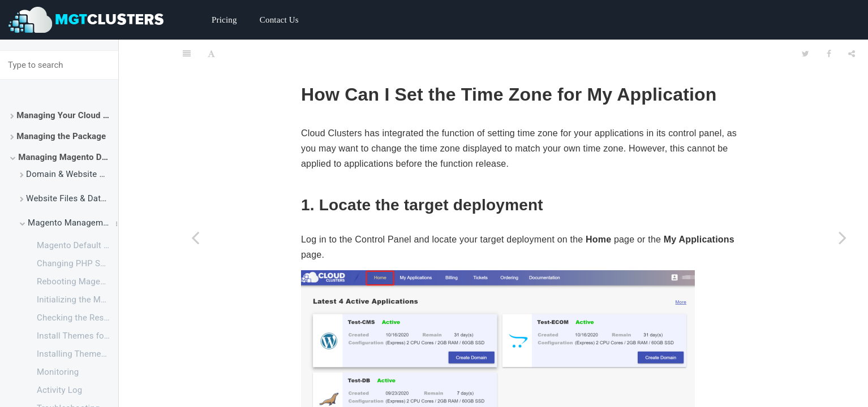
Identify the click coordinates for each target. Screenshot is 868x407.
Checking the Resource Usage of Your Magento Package (78, 318)
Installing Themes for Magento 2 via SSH (78, 354)
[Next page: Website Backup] (843, 237)
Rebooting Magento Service (78, 282)
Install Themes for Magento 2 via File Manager (78, 336)
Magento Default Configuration (78, 245)
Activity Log (59, 390)
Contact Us (279, 20)
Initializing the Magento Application (78, 300)
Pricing (224, 20)
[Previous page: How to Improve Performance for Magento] (195, 237)
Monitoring (58, 372)
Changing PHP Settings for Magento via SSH (78, 263)
